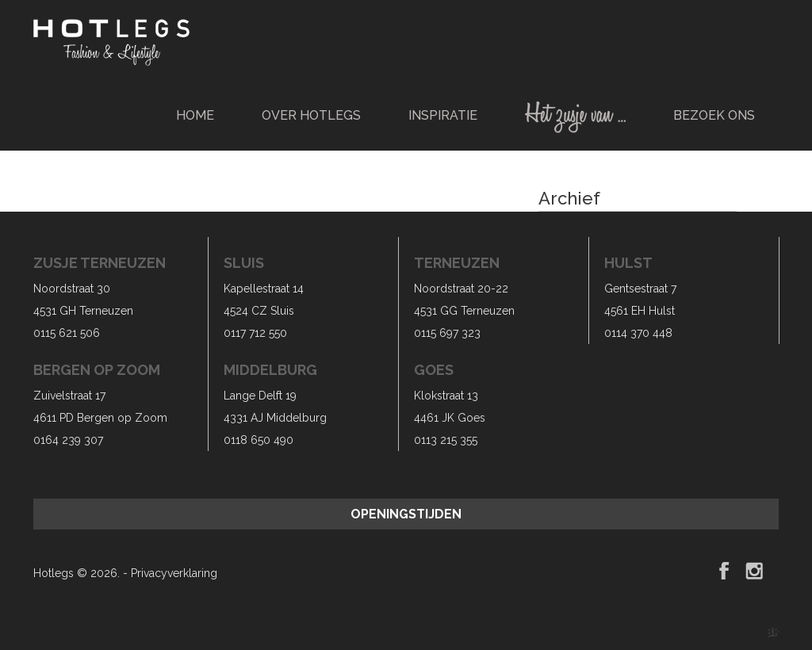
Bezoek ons (714, 115)
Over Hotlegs (311, 115)
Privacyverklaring (174, 573)
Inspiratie (443, 115)
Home (195, 115)
